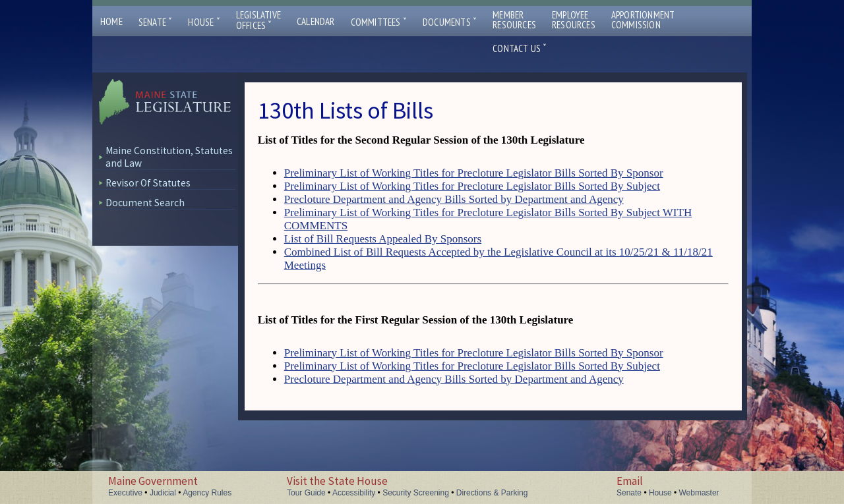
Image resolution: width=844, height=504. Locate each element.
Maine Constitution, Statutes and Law (169, 157)
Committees (379, 22)
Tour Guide (306, 493)
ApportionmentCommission (643, 20)
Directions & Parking (492, 493)
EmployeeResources (574, 20)
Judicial (163, 493)
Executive (125, 493)
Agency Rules (207, 493)
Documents (450, 22)
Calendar (316, 21)
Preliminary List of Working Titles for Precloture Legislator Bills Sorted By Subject (472, 186)
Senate (156, 22)
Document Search (145, 203)
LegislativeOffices (258, 20)
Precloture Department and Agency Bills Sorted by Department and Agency (454, 199)
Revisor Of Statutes (148, 183)
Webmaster (699, 493)
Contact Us (520, 48)
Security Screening (416, 493)
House (204, 22)
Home (111, 21)
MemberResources (514, 20)
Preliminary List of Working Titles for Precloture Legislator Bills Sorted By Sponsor (474, 173)
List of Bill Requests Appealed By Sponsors (383, 239)
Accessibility (354, 493)
